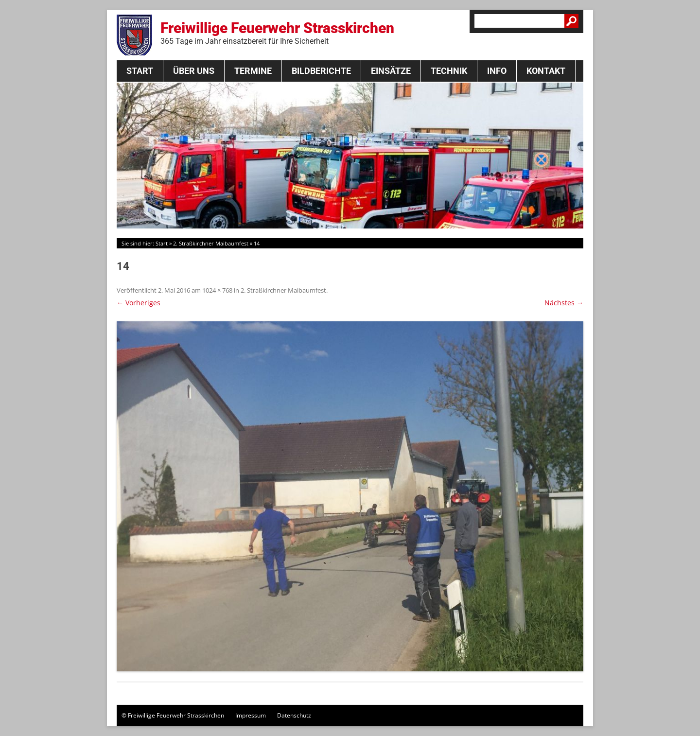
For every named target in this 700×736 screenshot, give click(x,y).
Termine (253, 71)
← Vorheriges (139, 303)
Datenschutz (294, 715)
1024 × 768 (217, 290)
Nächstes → (564, 303)
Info (497, 71)
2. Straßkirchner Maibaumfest (211, 243)
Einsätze (391, 71)
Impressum (251, 715)
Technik (449, 71)
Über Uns (194, 71)
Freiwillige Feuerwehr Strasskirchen (277, 33)
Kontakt (546, 71)
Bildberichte (321, 71)
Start (140, 71)
